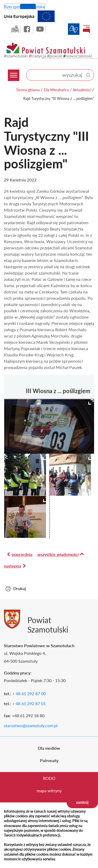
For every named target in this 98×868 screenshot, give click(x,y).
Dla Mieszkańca (56, 90)
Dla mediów (49, 748)
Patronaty (49, 760)
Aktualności (82, 90)
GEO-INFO (15, 29)
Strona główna (28, 90)
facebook (27, 29)
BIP (86, 29)
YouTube (40, 29)
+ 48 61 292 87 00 (29, 693)
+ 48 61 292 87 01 (29, 703)
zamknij (82, 802)
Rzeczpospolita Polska (24, 6)
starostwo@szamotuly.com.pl (31, 725)
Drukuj (20, 588)
